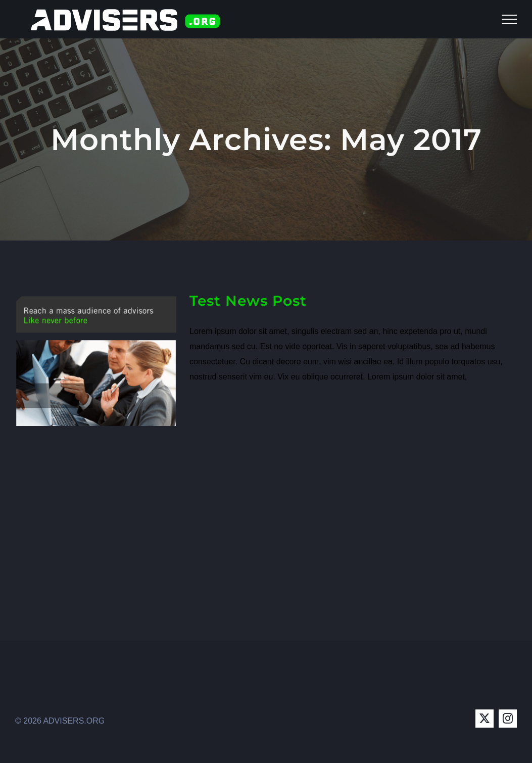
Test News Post (248, 301)
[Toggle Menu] (509, 19)
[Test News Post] (96, 359)
